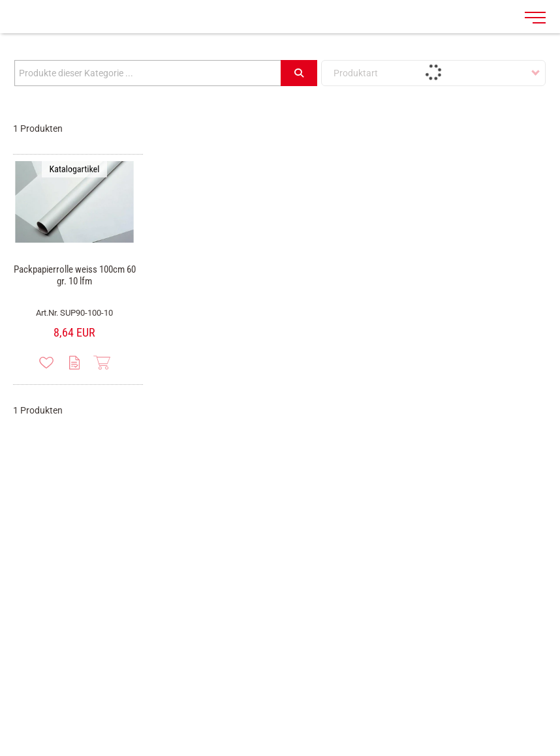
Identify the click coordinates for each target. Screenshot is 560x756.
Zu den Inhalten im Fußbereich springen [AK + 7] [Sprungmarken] (0, 0)
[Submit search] (299, 73)
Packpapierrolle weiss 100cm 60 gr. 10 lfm (75, 275)
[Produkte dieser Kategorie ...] (148, 73)
